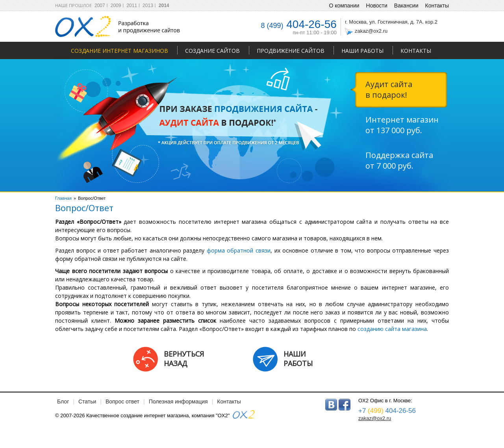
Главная (63, 198)
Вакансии (406, 6)
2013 (148, 6)
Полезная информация (178, 402)
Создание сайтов (212, 51)
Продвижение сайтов (291, 51)
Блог (63, 402)
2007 (100, 6)
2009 (116, 6)
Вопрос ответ (122, 402)
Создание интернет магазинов (120, 51)
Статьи (87, 402)
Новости (377, 6)
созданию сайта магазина (392, 329)
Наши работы (362, 51)
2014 (164, 6)
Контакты (416, 51)
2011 (132, 6)
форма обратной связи (239, 250)
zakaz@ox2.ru (371, 31)
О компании (344, 6)
